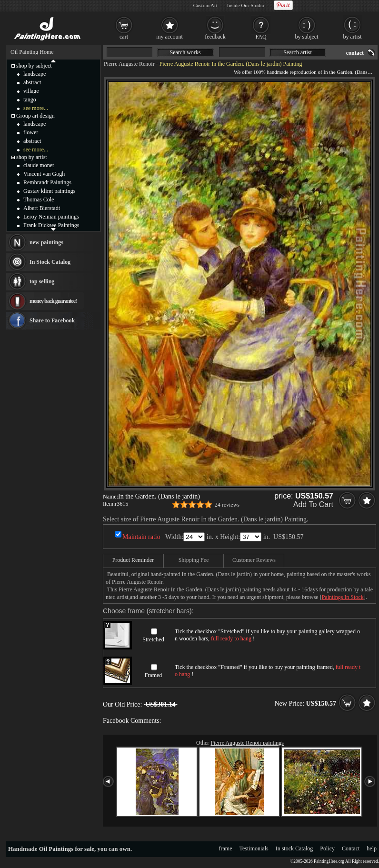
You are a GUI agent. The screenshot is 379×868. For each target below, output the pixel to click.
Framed (154, 675)
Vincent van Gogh (44, 174)
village (31, 91)
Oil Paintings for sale (67, 849)
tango (30, 100)
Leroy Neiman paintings (51, 217)
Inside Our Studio (246, 5)
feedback (215, 37)
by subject (307, 37)
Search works (185, 52)
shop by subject (34, 66)
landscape (35, 74)
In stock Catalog (294, 848)
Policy (327, 848)
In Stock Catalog (50, 262)
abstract (32, 82)
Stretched (153, 639)
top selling (42, 281)
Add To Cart (313, 504)
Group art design (35, 116)
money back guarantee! (53, 301)
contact (355, 53)
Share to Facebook (52, 320)
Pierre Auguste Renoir (129, 64)
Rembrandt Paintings (47, 182)
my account (170, 37)
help (372, 848)
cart (124, 37)
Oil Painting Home (32, 52)
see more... (36, 108)
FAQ (261, 37)
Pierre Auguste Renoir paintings (247, 743)
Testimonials (254, 848)
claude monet (39, 165)
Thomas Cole (39, 200)
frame (226, 848)
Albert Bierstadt (42, 208)
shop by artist (32, 157)
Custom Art (205, 5)
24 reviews (227, 505)
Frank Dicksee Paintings (51, 225)
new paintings (46, 242)
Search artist (298, 52)
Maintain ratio (141, 537)
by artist (353, 37)
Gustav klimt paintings (49, 191)
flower (31, 132)
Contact (351, 848)
